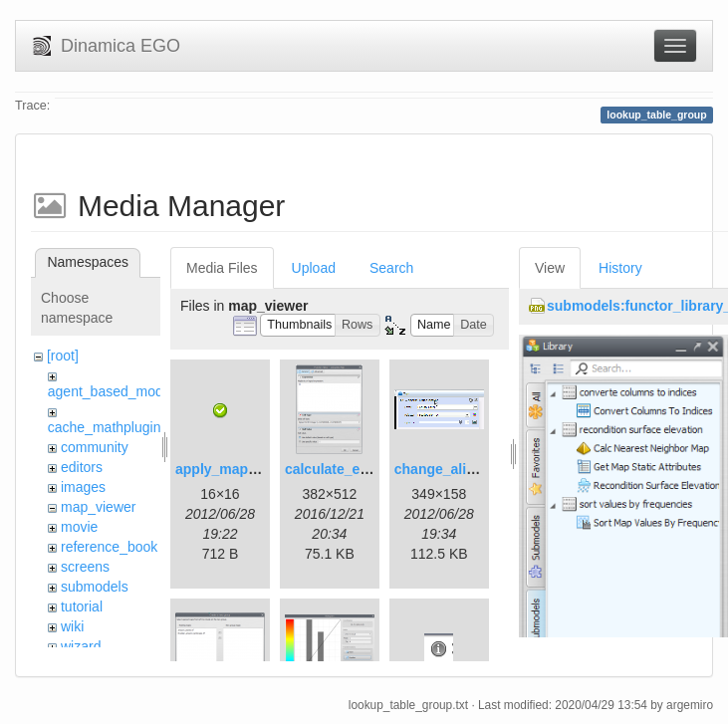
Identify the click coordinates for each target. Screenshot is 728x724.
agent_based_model (111, 391)
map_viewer (98, 507)
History (620, 268)
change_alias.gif (449, 469)
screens (85, 567)
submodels (95, 587)
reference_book (109, 547)
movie (79, 527)
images (83, 487)
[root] (63, 356)
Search (391, 268)
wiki (72, 626)
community (95, 447)
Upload (314, 268)
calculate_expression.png (370, 469)
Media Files (222, 268)
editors (82, 467)
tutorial (82, 606)
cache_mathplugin (105, 427)
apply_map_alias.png (246, 469)
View (550, 268)
